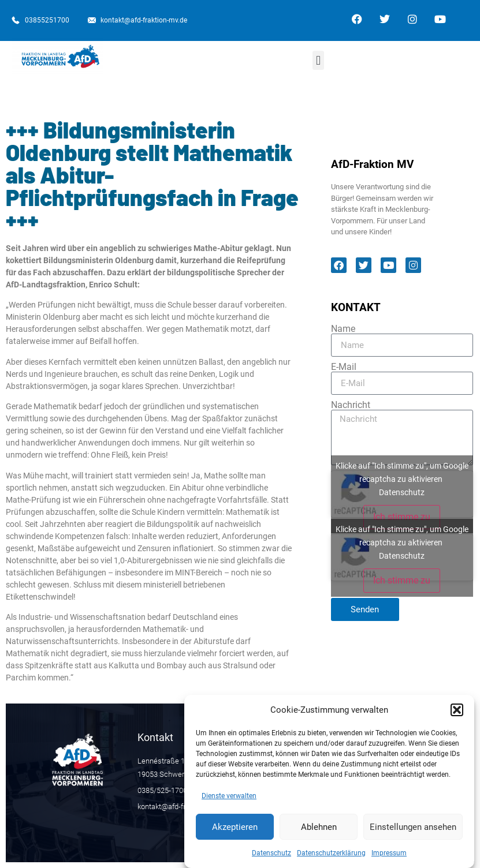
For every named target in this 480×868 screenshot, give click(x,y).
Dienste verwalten (229, 802)
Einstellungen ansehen (413, 832)
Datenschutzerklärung (331, 859)
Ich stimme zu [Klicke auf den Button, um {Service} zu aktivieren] (402, 517)
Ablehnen (319, 832)
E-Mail (344, 367)
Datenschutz (271, 859)
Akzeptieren (235, 832)
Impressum (389, 859)
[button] (457, 716)
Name (343, 329)
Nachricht (351, 405)
